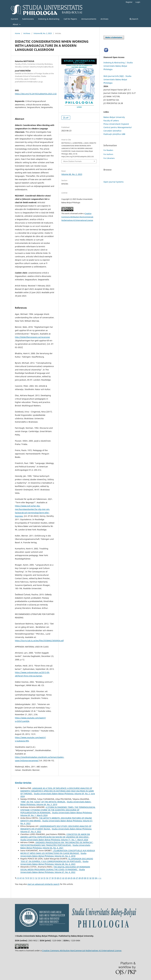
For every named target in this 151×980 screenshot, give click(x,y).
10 (31, 878)
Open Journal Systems (114, 182)
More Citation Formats (72, 161)
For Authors (108, 154)
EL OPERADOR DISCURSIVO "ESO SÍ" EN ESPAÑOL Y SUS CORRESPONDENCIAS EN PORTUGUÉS (57, 860)
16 (47, 878)
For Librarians (109, 158)
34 (96, 878)
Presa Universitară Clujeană (116, 124)
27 (77, 878)
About (16, 24)
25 (71, 878)
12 (36, 878)
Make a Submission (114, 37)
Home (17, 33)
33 (93, 878)
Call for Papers (70, 19)
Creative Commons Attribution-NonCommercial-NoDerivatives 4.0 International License (77, 217)
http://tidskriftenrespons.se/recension (32, 337)
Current (14, 19)
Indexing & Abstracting (49, 19)
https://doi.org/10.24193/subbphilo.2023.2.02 (36, 94)
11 (33, 878)
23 (66, 878)
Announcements (89, 19)
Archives (104, 19)
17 (50, 878)
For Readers (108, 150)
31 (88, 878)
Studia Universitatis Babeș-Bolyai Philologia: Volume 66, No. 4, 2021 (55, 846)
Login (138, 2)
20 (58, 878)
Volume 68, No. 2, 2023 (43, 33)
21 (61, 878)
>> (100, 878)
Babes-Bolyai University (114, 117)
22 (63, 878)
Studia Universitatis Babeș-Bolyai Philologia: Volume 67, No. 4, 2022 (53, 871)
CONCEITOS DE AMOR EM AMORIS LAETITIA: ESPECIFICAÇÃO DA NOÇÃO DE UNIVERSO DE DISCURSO (55, 836)
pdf (67, 118)
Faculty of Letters (111, 121)
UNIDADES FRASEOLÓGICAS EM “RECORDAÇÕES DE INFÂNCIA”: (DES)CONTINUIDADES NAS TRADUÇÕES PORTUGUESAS (57, 844)
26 (74, 878)
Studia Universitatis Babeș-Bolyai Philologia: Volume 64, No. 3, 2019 (56, 803)
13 (39, 878)
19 (55, 878)
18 (52, 878)
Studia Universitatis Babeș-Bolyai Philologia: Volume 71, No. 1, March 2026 (54, 840)
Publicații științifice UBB (114, 134)
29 (82, 878)
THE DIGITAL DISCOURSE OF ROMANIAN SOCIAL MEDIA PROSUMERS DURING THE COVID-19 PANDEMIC (55, 868)
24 (69, 878)
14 (42, 878)
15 (44, 878)
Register (129, 2)
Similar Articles (23, 783)
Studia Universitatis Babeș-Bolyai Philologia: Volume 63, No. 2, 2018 (53, 855)
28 (80, 878)
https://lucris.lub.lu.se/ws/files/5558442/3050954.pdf (39, 641)
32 (90, 878)
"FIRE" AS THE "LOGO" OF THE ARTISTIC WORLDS (43, 802)
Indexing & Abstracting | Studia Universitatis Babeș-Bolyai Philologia (118, 66)
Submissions (28, 19)
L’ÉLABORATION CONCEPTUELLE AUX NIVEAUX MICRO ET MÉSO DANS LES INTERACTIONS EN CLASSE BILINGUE (58, 852)
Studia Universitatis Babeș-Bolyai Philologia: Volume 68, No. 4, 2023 (54, 863)
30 (85, 878)
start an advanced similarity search (43, 884)
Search (134, 19)
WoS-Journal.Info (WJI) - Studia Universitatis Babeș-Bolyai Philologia (117, 79)
